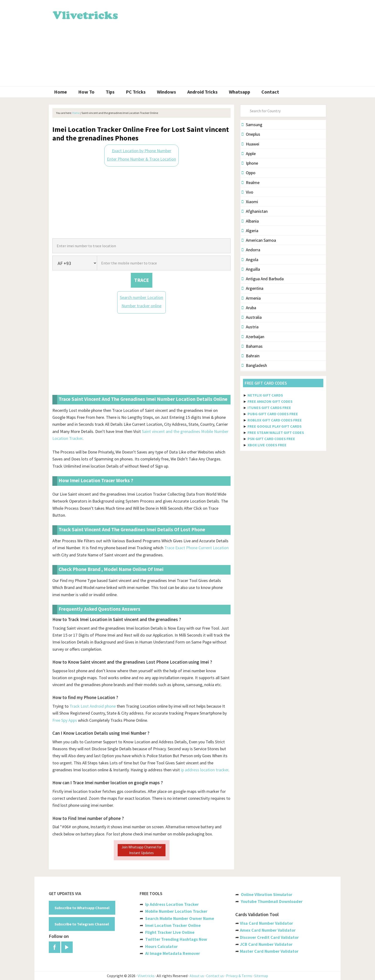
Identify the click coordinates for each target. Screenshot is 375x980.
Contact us (215, 976)
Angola (250, 260)
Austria (250, 327)
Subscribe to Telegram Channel (82, 924)
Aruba (249, 308)
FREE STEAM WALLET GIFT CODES (276, 432)
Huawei (250, 144)
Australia (252, 317)
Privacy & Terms (239, 976)
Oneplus (251, 134)
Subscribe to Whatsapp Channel (82, 908)
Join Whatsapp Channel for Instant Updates (142, 850)
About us (197, 976)
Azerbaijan (253, 337)
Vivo (247, 192)
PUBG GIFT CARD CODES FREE (273, 414)
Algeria (250, 231)
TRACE (142, 280)
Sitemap (261, 976)
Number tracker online (141, 306)
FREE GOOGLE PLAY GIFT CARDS (275, 426)
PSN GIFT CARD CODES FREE (271, 439)
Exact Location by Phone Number (142, 151)
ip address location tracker (205, 770)
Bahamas (252, 346)
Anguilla (251, 269)
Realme (251, 182)
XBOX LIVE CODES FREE (267, 445)
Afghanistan (255, 211)
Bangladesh (254, 365)
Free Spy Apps (65, 720)
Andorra (251, 250)
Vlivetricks (85, 14)
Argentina (252, 288)
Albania (250, 221)
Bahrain (251, 356)
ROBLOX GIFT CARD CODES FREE (275, 420)
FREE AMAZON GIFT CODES (270, 401)
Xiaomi (250, 202)
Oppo (248, 173)
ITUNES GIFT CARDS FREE (269, 408)
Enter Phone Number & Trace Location (141, 159)
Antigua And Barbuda (263, 279)
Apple (249, 154)
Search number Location (141, 297)
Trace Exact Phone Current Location (196, 548)
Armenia (251, 298)
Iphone (250, 163)
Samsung (252, 125)
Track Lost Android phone (93, 706)
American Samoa (259, 240)
